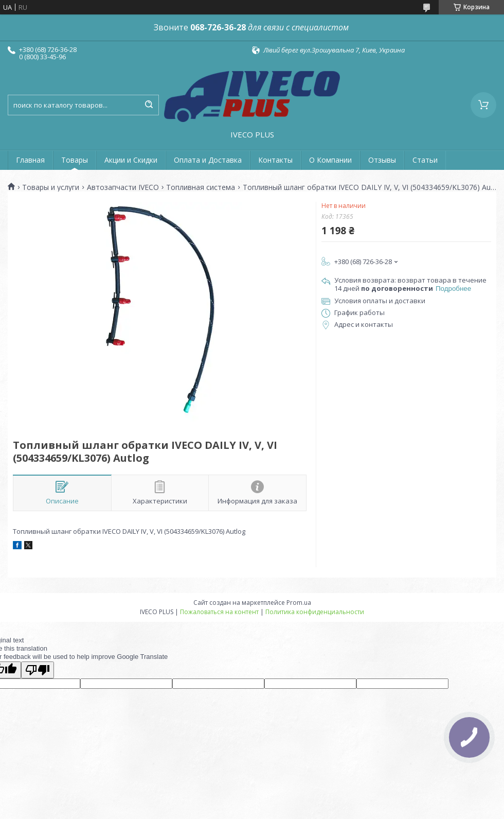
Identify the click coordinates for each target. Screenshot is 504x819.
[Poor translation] (38, 670)
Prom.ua (299, 603)
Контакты (275, 160)
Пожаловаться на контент (219, 612)
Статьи (425, 160)
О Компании (330, 160)
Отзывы (382, 160)
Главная (30, 160)
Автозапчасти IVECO (123, 187)
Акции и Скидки (131, 160)
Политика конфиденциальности (315, 612)
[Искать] (149, 105)
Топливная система (201, 187)
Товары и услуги (51, 187)
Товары (75, 160)
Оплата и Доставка (208, 160)
